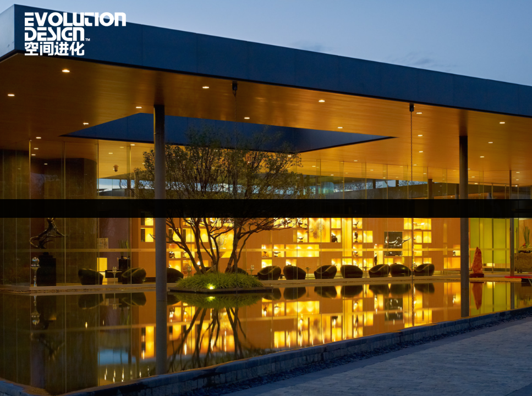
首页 (75, 34)
